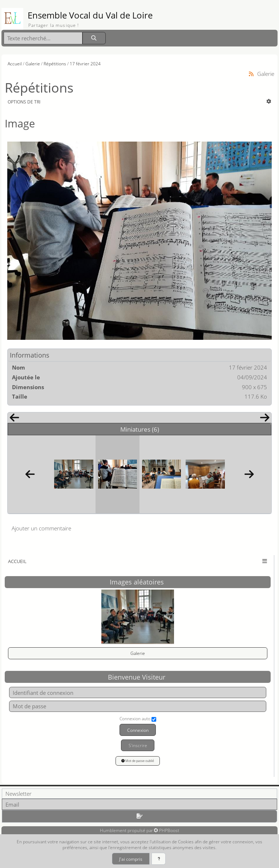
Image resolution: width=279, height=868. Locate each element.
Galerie (138, 653)
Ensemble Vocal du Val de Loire (90, 15)
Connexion (138, 730)
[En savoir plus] (159, 859)
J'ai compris (131, 859)
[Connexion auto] (154, 719)
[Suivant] (265, 419)
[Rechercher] (94, 38)
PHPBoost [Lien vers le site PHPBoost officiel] (169, 830)
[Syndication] (251, 74)
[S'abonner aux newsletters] (139, 816)
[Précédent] (14, 419)
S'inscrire (138, 745)
